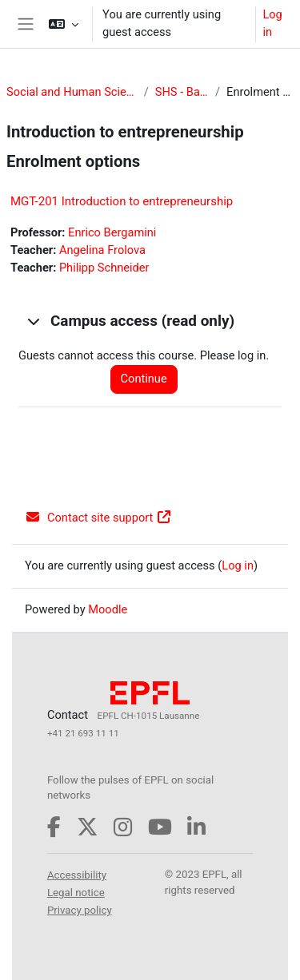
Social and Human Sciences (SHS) (72, 92)
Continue (144, 379)
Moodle (108, 609)
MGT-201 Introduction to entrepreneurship (122, 201)
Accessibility (77, 875)
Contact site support (98, 518)
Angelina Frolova (102, 250)
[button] (64, 24)
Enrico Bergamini (112, 232)
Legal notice (76, 893)
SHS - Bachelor (182, 92)
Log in (272, 23)
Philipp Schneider (104, 268)
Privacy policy (80, 910)
